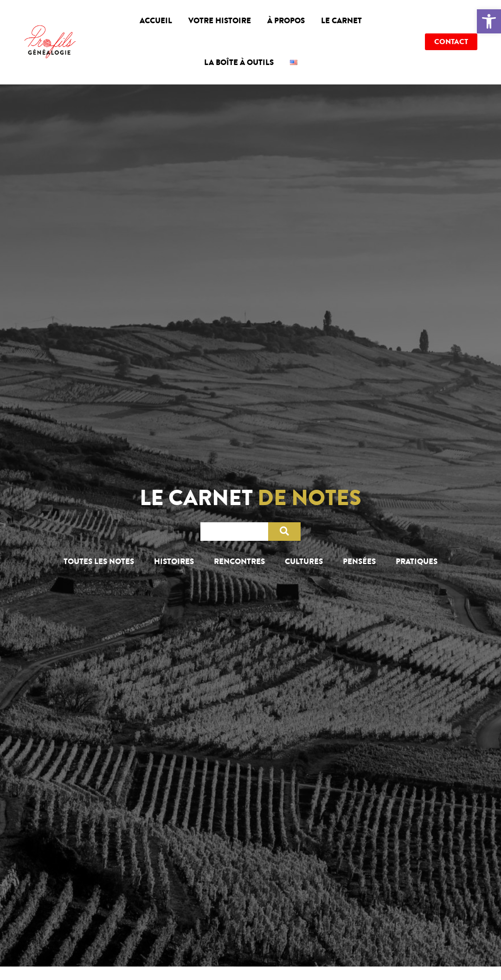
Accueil (156, 21)
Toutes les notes (99, 561)
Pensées (359, 561)
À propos (286, 21)
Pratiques (417, 561)
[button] (489, 21)
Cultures (304, 561)
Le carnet (341, 21)
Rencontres (239, 561)
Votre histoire (220, 21)
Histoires (174, 561)
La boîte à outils (239, 62)
